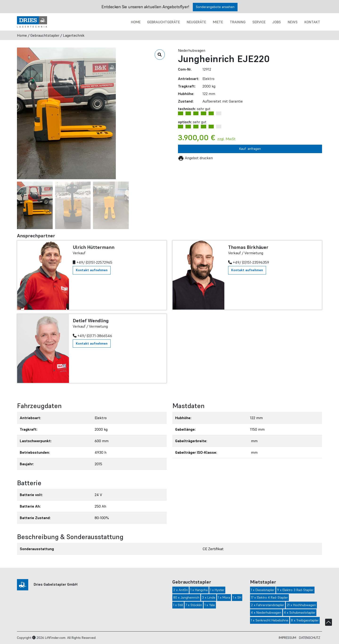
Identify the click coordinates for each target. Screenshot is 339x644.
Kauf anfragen (250, 149)
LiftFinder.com (55, 638)
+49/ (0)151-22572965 (93, 262)
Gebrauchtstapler (45, 35)
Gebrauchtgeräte (163, 22)
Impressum (287, 638)
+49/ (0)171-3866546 (92, 336)
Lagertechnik (74, 35)
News (293, 22)
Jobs (276, 22)
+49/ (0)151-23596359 (249, 262)
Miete (218, 22)
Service (259, 22)
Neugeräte (196, 22)
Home (136, 22)
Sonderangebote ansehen (215, 7)
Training (238, 22)
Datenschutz (310, 638)
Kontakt (312, 22)
